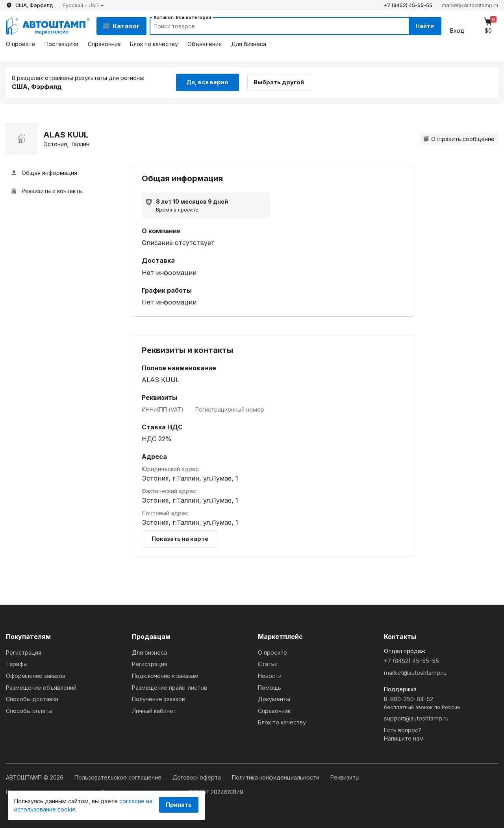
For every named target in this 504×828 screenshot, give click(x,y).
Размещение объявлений (41, 688)
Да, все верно (207, 82)
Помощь (270, 688)
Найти (425, 26)
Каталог (121, 26)
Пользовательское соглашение (119, 777)
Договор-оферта (197, 777)
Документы (274, 699)
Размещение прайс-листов (170, 688)
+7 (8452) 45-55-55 (408, 5)
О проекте (20, 44)
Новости (270, 676)
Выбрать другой (279, 82)
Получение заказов (158, 699)
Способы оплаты (29, 711)
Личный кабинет (154, 711)
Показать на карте (180, 539)
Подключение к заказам (165, 676)
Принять (179, 805)
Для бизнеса (249, 44)
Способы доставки (32, 699)
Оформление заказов (36, 676)
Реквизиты (345, 777)
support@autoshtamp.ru (416, 718)
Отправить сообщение (459, 139)
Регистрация (24, 653)
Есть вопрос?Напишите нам (404, 734)
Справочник (104, 44)
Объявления (205, 44)
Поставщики (61, 44)
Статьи (268, 664)
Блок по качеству (154, 44)
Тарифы (17, 664)
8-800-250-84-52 (441, 703)
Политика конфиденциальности (276, 777)
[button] (83, 5)
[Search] (272, 26)
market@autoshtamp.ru (470, 5)
